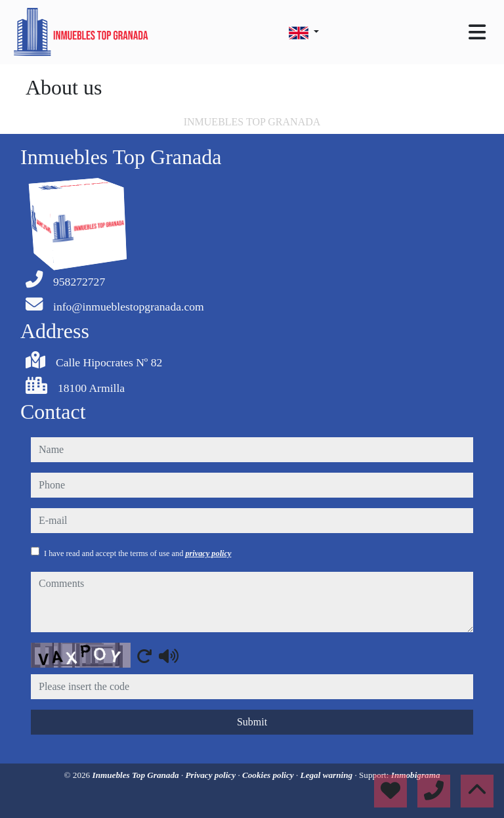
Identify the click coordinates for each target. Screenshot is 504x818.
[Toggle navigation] (477, 32)
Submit (252, 722)
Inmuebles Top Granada (137, 775)
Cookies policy (269, 775)
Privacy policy (212, 775)
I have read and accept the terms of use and (137, 553)
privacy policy (208, 553)
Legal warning (328, 775)
